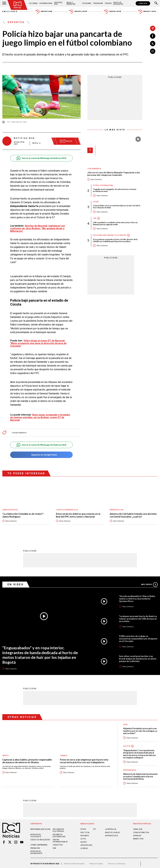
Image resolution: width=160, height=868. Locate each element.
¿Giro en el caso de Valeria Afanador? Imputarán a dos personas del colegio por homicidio (114, 174)
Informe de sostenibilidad (59, 834)
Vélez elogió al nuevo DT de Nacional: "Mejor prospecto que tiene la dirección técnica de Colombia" (38, 343)
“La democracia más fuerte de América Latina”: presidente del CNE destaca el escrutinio (138, 617)
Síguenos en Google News (41, 453)
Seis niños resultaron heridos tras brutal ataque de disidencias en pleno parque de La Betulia (138, 657)
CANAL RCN (143, 3)
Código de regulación (40, 838)
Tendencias (98, 3)
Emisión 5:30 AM (44, 12)
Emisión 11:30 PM (147, 12)
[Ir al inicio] (17, 5)
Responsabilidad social (40, 828)
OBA (54, 847)
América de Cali (117, 508)
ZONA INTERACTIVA (141, 831)
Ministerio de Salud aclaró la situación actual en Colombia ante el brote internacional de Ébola (140, 775)
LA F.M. (83, 837)
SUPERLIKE (137, 834)
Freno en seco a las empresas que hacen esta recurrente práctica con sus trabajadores (84, 759)
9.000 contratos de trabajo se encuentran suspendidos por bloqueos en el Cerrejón (138, 637)
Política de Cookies (96, 862)
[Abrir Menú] (4, 3)
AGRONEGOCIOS (111, 834)
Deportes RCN (58, 3)
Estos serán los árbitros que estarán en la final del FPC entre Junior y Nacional (78, 514)
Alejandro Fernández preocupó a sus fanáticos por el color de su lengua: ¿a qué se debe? (140, 729)
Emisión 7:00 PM (113, 12)
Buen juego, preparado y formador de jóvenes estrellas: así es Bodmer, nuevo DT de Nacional (40, 416)
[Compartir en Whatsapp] (153, 51)
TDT (94, 828)
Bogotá (127, 745)
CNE (95, 218)
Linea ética (58, 843)
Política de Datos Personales (74, 862)
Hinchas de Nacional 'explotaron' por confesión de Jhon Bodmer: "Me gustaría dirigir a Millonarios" (38, 228)
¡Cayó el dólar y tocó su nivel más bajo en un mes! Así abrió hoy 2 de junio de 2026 (117, 207)
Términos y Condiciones (116, 862)
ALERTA (84, 841)
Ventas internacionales (60, 839)
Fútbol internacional (103, 185)
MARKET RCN (138, 837)
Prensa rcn (35, 847)
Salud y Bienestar (71, 3)
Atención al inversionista (36, 851)
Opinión (108, 3)
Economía (87, 3)
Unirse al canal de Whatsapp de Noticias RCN (41, 158)
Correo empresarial (39, 843)
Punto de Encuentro (118, 3)
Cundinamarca (94, 169)
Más (149, 583)
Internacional (46, 3)
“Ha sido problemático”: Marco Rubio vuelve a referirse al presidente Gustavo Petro (137, 597)
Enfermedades (130, 769)
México (6, 754)
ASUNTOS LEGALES (112, 831)
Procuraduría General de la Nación (110, 235)
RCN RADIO (85, 834)
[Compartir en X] (153, 44)
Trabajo (64, 754)
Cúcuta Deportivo (19, 431)
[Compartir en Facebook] (153, 36)
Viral (125, 723)
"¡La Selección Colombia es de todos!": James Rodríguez (23, 514)
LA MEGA (84, 847)
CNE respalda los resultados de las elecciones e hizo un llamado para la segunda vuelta (115, 223)
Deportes (16, 22)
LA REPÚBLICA (111, 828)
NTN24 (83, 828)
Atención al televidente (36, 834)
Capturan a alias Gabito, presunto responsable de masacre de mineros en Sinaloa (27, 759)
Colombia (33, 3)
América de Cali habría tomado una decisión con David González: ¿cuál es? (133, 514)
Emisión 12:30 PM (78, 12)
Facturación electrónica (58, 829)
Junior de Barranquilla (67, 508)
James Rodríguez (10, 508)
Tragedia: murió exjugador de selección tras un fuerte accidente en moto (115, 190)
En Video (16, 583)
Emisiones (10, 12)
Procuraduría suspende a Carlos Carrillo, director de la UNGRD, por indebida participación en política (115, 240)
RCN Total (85, 831)
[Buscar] (156, 3)
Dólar (96, 202)
